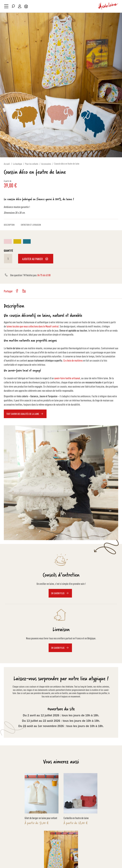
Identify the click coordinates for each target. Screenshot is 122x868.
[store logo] (108, 6)
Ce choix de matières (73, 360)
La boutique (17, 164)
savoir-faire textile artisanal (67, 378)
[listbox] (61, 242)
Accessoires (46, 164)
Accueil (7, 164)
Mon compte (20, 6)
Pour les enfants (32, 164)
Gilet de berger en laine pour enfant (41, 818)
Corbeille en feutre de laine (76, 818)
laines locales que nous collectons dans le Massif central (33, 326)
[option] (8, 241)
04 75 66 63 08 (44, 275)
